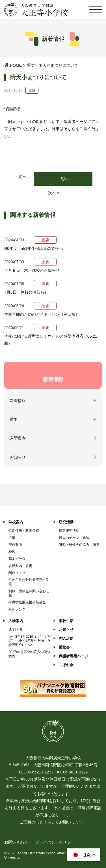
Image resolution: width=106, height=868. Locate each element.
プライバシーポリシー (55, 842)
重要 (30, 65)
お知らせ (18, 457)
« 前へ (21, 177)
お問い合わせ (16, 842)
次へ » (54, 193)
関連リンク (17, 573)
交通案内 (15, 545)
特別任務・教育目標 (24, 531)
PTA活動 (66, 638)
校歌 (12, 552)
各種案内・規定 (20, 566)
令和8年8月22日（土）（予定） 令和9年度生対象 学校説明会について (30, 641)
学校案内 (16, 522)
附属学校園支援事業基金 (27, 602)
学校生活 (66, 621)
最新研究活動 (69, 531)
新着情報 (18, 401)
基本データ (17, 559)
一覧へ (63, 179)
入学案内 (18, 438)
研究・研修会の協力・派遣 (79, 545)
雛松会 (64, 647)
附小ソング (17, 609)
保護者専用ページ (73, 656)
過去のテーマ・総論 (74, 538)
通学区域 (15, 629)
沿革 (12, 538)
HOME (16, 65)
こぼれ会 (66, 665)
